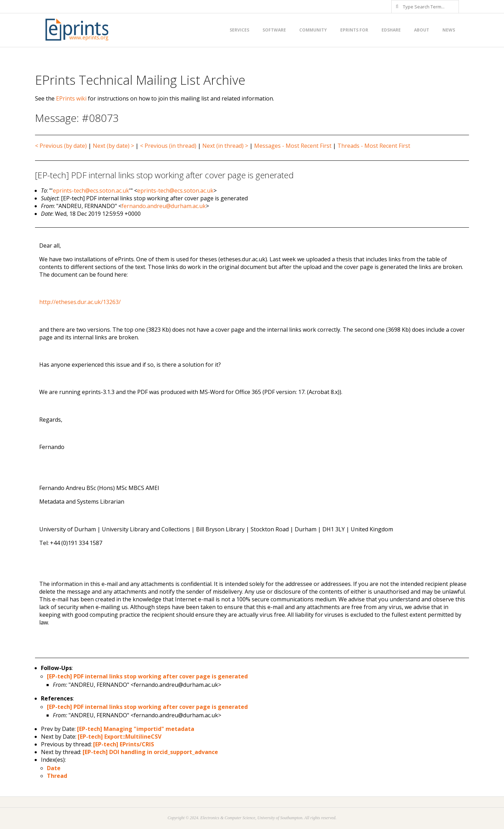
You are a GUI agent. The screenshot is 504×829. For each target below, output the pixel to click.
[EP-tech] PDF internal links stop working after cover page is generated (147, 676)
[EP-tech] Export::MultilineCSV (120, 737)
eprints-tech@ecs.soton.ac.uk (91, 191)
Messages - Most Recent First (293, 146)
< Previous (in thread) (168, 146)
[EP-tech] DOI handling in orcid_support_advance (150, 752)
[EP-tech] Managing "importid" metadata (136, 729)
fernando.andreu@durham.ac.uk (164, 206)
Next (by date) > (113, 146)
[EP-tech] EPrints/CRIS (124, 744)
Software (274, 30)
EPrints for (354, 30)
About (422, 30)
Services (239, 30)
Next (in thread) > (225, 146)
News (449, 30)
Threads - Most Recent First (374, 146)
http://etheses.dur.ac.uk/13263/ (80, 302)
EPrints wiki (71, 98)
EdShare (391, 30)
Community (313, 30)
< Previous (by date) (61, 146)
